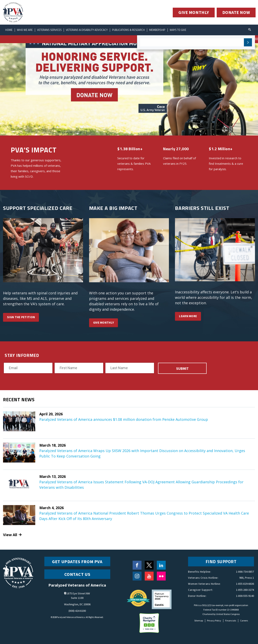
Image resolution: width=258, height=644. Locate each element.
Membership (157, 30)
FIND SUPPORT (221, 562)
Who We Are (25, 30)
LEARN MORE (188, 316)
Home (9, 30)
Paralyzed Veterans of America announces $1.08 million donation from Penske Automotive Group (124, 419)
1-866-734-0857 (245, 572)
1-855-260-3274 (245, 590)
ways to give (178, 30)
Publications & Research (129, 30)
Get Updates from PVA (77, 562)
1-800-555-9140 (245, 596)
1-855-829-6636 (245, 584)
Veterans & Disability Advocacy (87, 30)
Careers (244, 621)
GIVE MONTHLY (194, 13)
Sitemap (199, 621)
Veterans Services (49, 30)
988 (241, 578)
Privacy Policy (214, 621)
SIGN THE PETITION (21, 317)
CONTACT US (77, 574)
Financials (231, 621)
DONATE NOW (236, 13)
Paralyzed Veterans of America (71, 617)
